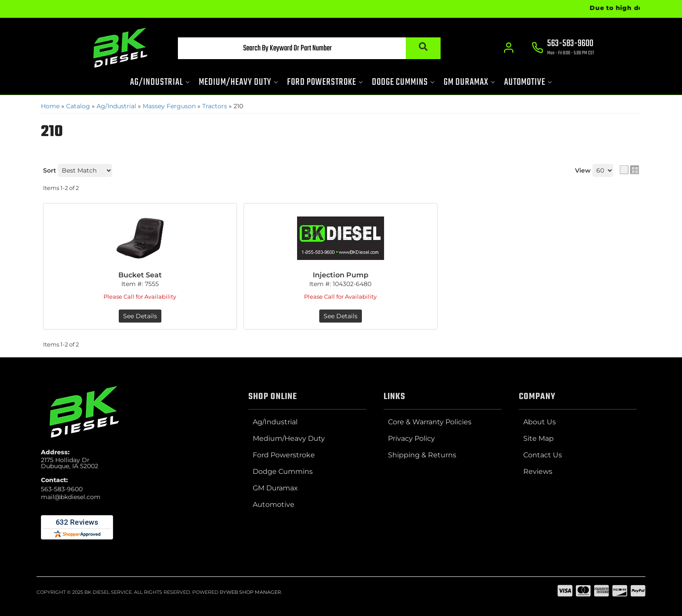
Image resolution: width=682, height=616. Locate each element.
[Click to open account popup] (509, 48)
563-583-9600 (62, 489)
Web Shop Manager (254, 592)
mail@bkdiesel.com (71, 497)
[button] (309, 48)
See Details (140, 316)
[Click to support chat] (563, 48)
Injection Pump (341, 275)
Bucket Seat (140, 275)
